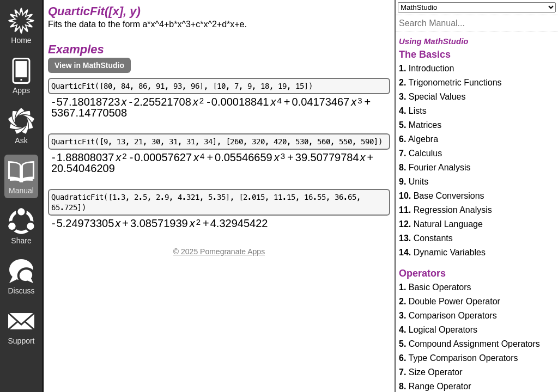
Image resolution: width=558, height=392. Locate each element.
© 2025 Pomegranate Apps (219, 252)
